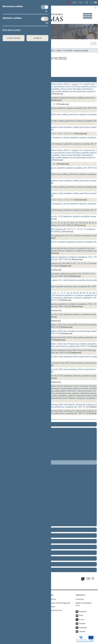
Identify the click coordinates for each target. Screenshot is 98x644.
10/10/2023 (68, 51)
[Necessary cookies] (45, 7)
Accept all (37, 38)
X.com (81, 620)
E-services (80, 599)
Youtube (82, 623)
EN (95, 2)
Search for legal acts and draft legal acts (55, 603)
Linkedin (82, 632)
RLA (81, 2)
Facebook (83, 612)
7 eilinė (58, 51)
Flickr (81, 615)
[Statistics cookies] (45, 19)
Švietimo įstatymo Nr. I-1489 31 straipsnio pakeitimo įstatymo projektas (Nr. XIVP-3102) (58, 108)
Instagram (83, 628)
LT (92, 2)
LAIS (74, 2)
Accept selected (14, 38)
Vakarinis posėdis (81, 51)
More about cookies (12, 30)
